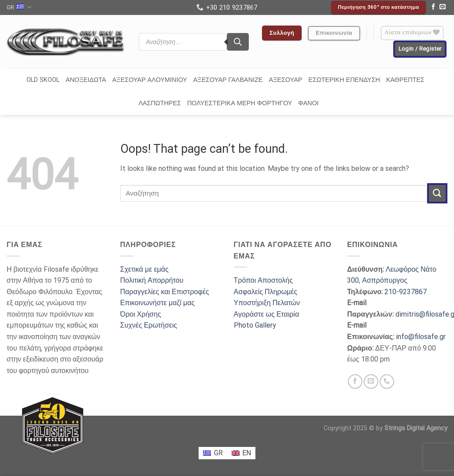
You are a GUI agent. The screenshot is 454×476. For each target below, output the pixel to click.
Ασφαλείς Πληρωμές (266, 292)
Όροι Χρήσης (141, 314)
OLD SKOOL (43, 80)
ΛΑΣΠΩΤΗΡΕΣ (160, 103)
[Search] (238, 42)
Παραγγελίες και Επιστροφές (165, 292)
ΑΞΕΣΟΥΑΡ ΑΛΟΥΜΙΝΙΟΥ (150, 80)
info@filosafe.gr (421, 337)
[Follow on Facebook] (433, 7)
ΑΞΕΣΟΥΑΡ (285, 80)
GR (19, 7)
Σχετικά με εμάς (144, 269)
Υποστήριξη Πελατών (267, 303)
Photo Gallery (255, 325)
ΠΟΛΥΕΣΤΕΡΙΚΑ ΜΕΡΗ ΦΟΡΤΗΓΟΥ (240, 103)
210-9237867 (406, 292)
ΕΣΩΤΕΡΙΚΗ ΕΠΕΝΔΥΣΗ (344, 80)
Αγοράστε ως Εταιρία (267, 314)
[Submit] (437, 193)
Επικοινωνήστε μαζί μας (158, 303)
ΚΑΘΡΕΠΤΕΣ (405, 80)
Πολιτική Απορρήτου (152, 280)
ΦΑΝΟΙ (308, 103)
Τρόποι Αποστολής (263, 280)
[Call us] (387, 382)
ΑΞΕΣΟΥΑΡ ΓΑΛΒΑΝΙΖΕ (228, 80)
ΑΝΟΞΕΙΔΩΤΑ (86, 80)
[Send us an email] (443, 7)
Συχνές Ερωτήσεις (149, 325)
